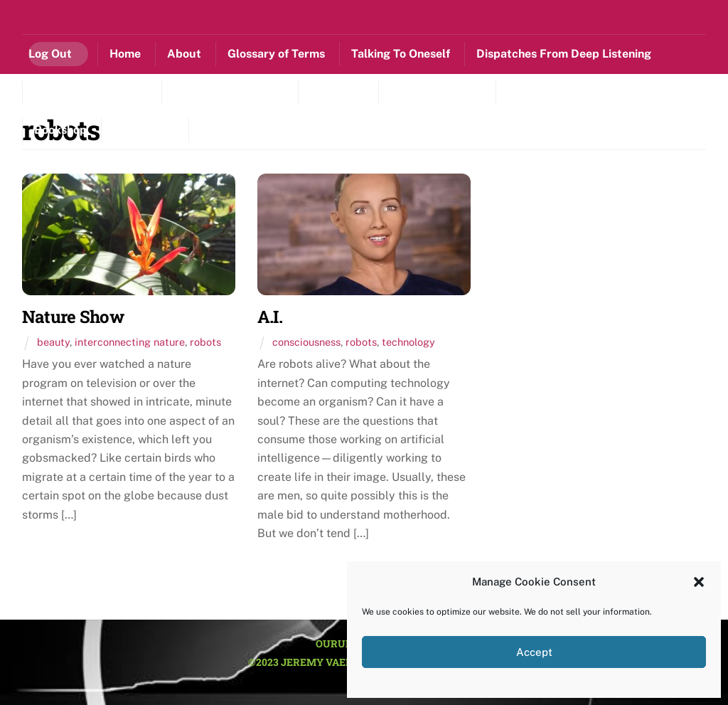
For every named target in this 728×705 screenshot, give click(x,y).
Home (125, 54)
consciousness (306, 342)
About (184, 54)
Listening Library (436, 91)
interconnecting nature (130, 342)
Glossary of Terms (276, 54)
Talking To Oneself (401, 54)
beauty (53, 342)
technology (408, 342)
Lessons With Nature (91, 91)
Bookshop (60, 130)
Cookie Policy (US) (250, 130)
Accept (534, 652)
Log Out (50, 54)
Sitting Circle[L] (550, 91)
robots (205, 342)
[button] (699, 582)
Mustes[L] (337, 91)
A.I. (270, 317)
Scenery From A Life (229, 91)
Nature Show (73, 317)
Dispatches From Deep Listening (564, 54)
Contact (144, 130)
